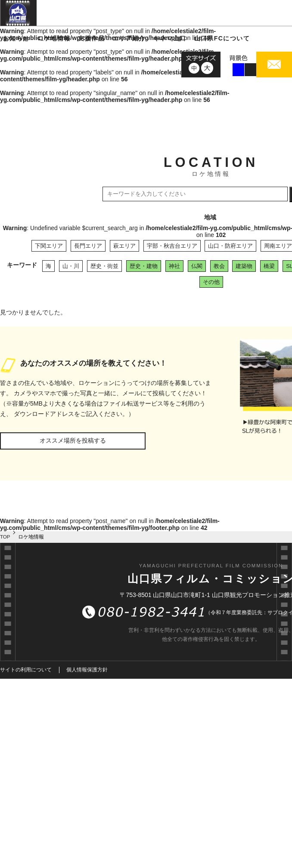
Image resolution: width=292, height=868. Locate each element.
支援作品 (91, 38)
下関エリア (49, 246)
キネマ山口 (170, 38)
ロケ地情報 (54, 38)
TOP (5, 537)
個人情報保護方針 (87, 670)
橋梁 (269, 266)
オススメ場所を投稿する (73, 440)
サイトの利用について (26, 670)
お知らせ (16, 38)
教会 (219, 266)
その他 (211, 282)
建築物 (244, 266)
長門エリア (88, 246)
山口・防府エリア (230, 246)
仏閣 (197, 266)
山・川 (71, 266)
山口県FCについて (222, 38)
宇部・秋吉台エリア (172, 246)
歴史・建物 (144, 266)
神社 (174, 266)
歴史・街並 (104, 266)
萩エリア (124, 246)
